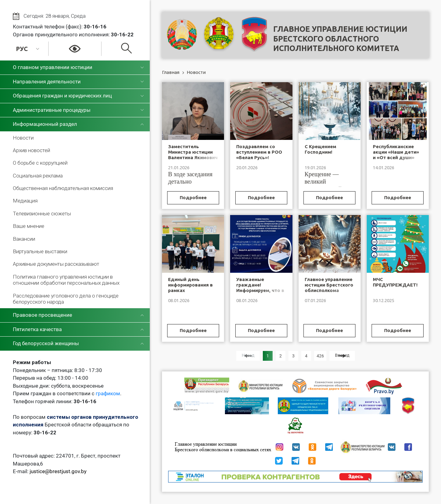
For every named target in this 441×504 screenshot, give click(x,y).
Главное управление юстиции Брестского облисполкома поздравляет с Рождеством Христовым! (329, 293)
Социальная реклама (38, 176)
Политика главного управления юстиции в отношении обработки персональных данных (66, 280)
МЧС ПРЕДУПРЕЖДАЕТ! (395, 282)
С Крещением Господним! (320, 149)
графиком (108, 393)
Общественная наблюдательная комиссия (63, 188)
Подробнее (193, 197)
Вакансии (24, 239)
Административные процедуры (52, 110)
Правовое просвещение (42, 315)
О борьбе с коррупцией (40, 163)
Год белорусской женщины (46, 343)
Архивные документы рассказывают (56, 264)
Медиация (25, 201)
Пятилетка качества (37, 329)
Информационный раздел (45, 124)
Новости (23, 138)
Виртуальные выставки (40, 251)
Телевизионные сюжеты (42, 214)
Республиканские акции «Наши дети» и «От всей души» (396, 152)
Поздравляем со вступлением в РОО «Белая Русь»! (259, 152)
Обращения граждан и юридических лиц (62, 96)
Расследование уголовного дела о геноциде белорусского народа (66, 299)
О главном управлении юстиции (53, 67)
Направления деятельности (47, 82)
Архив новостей (31, 150)
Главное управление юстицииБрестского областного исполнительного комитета (340, 39)
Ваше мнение (29, 226)
